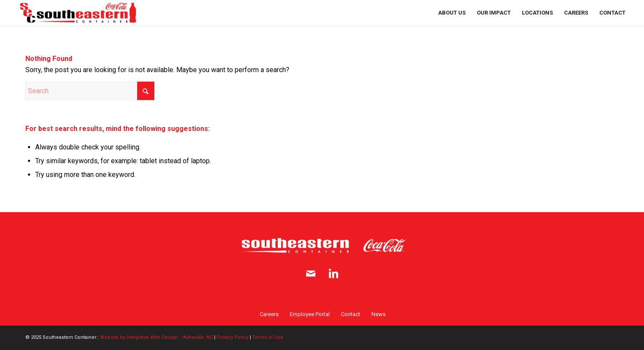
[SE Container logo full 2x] (78, 13)
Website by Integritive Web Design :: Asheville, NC (156, 337)
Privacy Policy (233, 337)
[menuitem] (452, 13)
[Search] (90, 91)
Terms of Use (268, 337)
